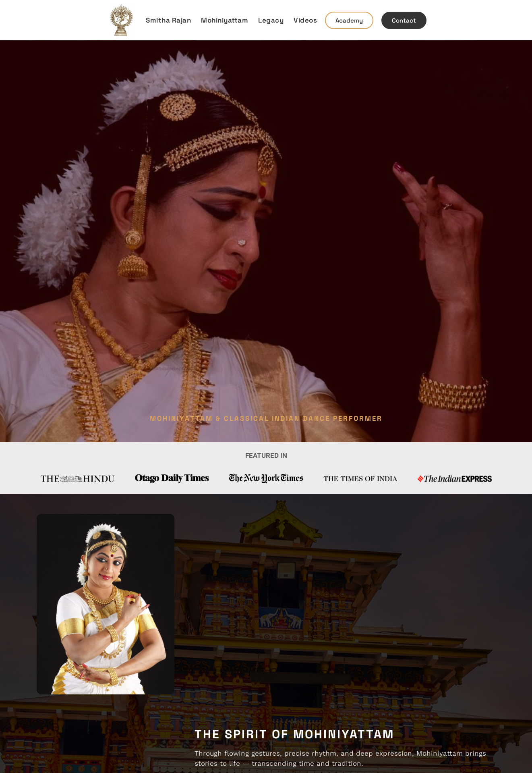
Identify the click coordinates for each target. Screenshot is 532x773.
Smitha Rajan (168, 20)
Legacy (271, 20)
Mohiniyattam (225, 20)
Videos (305, 20)
